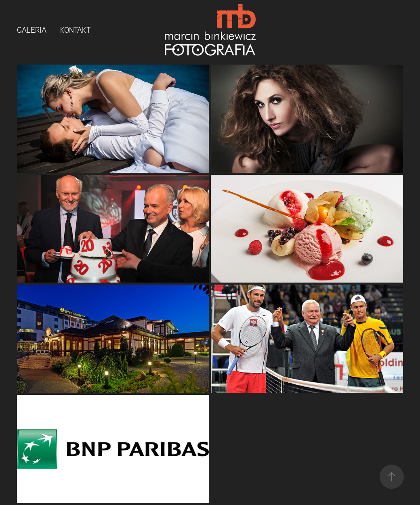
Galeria (32, 30)
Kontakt (75, 30)
